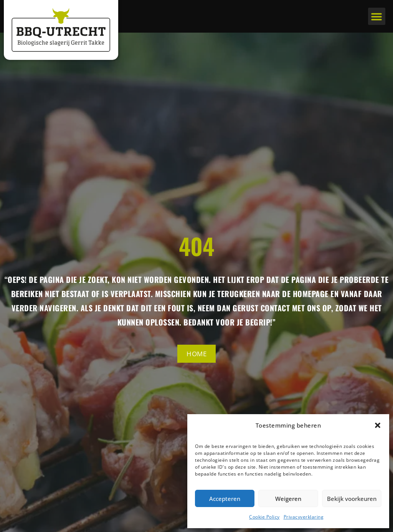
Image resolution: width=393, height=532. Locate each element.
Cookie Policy (264, 517)
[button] (378, 425)
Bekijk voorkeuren (352, 499)
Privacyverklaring (304, 517)
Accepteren (225, 499)
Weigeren (288, 499)
